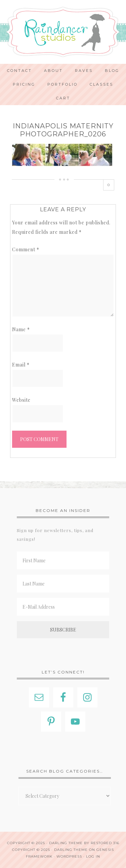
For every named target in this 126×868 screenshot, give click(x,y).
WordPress (69, 856)
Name (21, 329)
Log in (93, 856)
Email (21, 365)
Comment (26, 249)
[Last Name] (63, 584)
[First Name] (63, 560)
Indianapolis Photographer (63, 32)
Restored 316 (105, 843)
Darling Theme (71, 850)
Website (21, 400)
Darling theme (66, 843)
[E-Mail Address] (63, 607)
